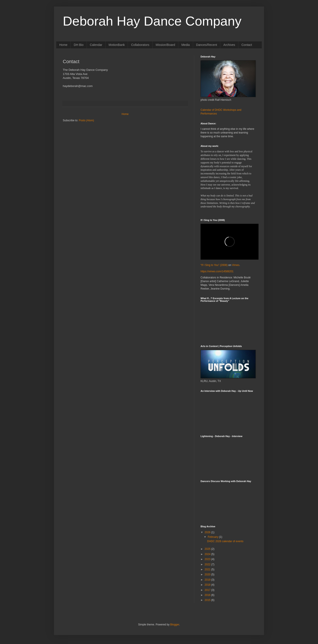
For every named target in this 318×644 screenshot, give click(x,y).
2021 (208, 569)
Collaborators (140, 45)
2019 (208, 580)
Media (185, 45)
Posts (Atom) (86, 120)
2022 (208, 564)
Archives (229, 45)
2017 (208, 590)
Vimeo (236, 265)
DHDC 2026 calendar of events (225, 541)
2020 (208, 575)
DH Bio (79, 45)
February (213, 537)
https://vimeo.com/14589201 (217, 271)
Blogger (175, 625)
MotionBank (117, 45)
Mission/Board (165, 45)
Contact (247, 45)
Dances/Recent (207, 45)
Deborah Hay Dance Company (152, 21)
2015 (208, 600)
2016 (208, 595)
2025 (208, 549)
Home (63, 45)
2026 (208, 532)
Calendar (96, 45)
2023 (208, 559)
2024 (208, 554)
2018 (208, 585)
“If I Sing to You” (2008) (214, 265)
